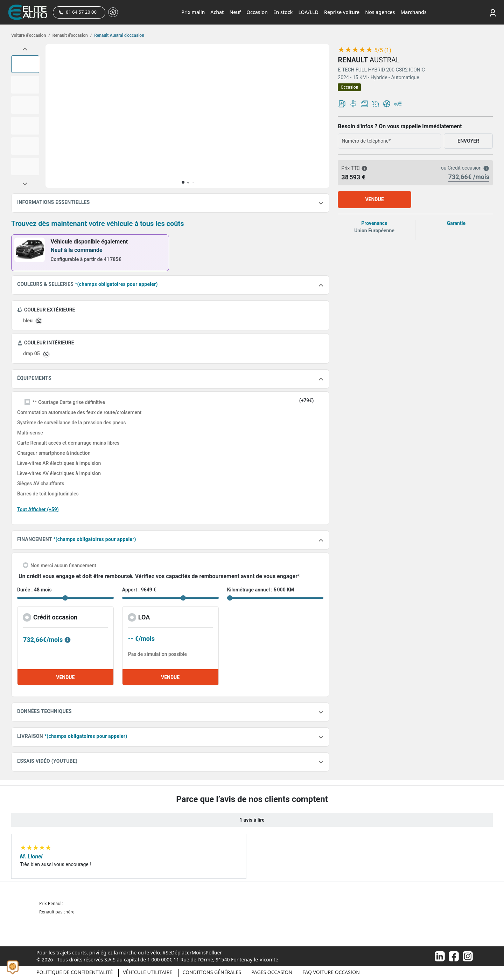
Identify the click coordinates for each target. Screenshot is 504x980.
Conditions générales (212, 972)
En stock (283, 12)
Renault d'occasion (72, 35)
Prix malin (193, 12)
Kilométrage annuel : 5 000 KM (261, 590)
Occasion (257, 12)
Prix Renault (51, 903)
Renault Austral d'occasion (119, 35)
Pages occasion (272, 972)
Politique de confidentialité (75, 972)
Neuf (235, 12)
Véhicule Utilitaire (148, 972)
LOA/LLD (308, 12)
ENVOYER (468, 141)
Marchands (413, 12)
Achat (217, 12)
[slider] (355, 50)
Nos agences (380, 12)
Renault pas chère (57, 912)
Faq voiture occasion (331, 972)
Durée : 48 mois (34, 590)
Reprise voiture (342, 12)
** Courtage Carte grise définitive (69, 402)
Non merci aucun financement (63, 566)
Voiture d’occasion (31, 35)
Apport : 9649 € (139, 590)
